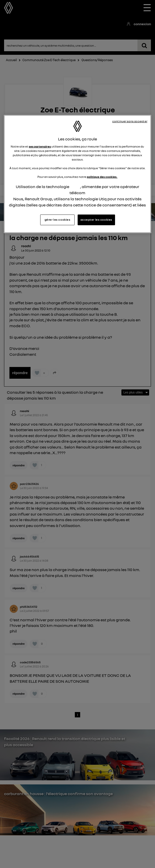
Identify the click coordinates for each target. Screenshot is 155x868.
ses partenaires (40, 146)
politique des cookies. (102, 177)
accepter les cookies (96, 219)
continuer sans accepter (130, 121)
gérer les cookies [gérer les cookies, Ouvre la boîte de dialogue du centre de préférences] (58, 219)
